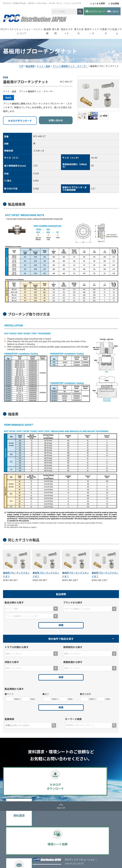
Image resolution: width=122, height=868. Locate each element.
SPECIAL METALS (46, 846)
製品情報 (47, 29)
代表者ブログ (106, 29)
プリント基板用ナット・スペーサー (70, 64)
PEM (39, 834)
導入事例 (56, 29)
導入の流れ (79, 29)
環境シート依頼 (76, 785)
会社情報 (115, 3)
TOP (21, 64)
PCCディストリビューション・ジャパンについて (22, 29)
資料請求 (46, 785)
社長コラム (117, 29)
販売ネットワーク (92, 29)
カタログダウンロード (82, 10)
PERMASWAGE (45, 842)
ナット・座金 (44, 64)
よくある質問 (99, 3)
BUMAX (41, 831)
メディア (103, 816)
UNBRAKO (42, 838)
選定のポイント (45, 850)
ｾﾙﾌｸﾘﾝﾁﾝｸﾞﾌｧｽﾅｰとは (82, 816)
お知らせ (103, 821)
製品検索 (30, 64)
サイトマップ (35, 863)
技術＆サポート (67, 29)
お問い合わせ (107, 10)
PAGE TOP (61, 806)
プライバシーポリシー (13, 863)
